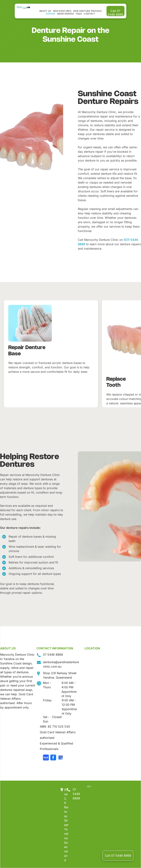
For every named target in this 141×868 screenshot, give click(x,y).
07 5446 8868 (53, 655)
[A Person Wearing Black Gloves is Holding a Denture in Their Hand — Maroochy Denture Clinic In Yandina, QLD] (109, 506)
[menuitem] (45, 11)
